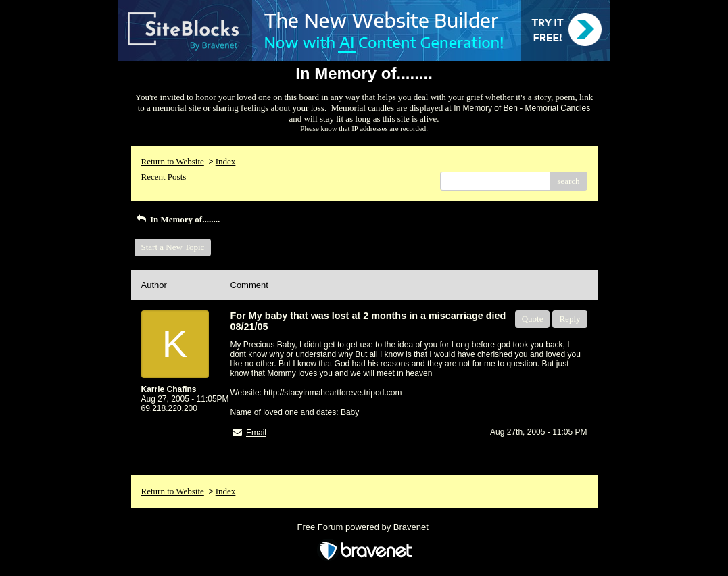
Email (256, 433)
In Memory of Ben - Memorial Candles (522, 108)
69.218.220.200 (169, 408)
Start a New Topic (173, 247)
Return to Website (173, 161)
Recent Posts (164, 177)
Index (226, 161)
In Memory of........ (177, 219)
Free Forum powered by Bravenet (364, 527)
